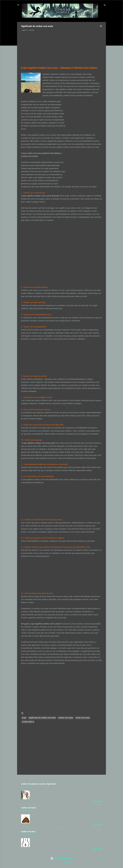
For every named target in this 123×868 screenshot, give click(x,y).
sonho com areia (83, 718)
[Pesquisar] (105, 5)
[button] (101, 26)
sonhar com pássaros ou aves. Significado (38, 784)
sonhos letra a (28, 722)
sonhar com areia (66, 718)
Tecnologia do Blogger (62, 858)
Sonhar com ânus (28, 832)
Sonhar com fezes (29, 808)
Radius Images (68, 863)
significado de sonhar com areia (42, 718)
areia (24, 718)
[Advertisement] (61, 47)
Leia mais (98, 801)
